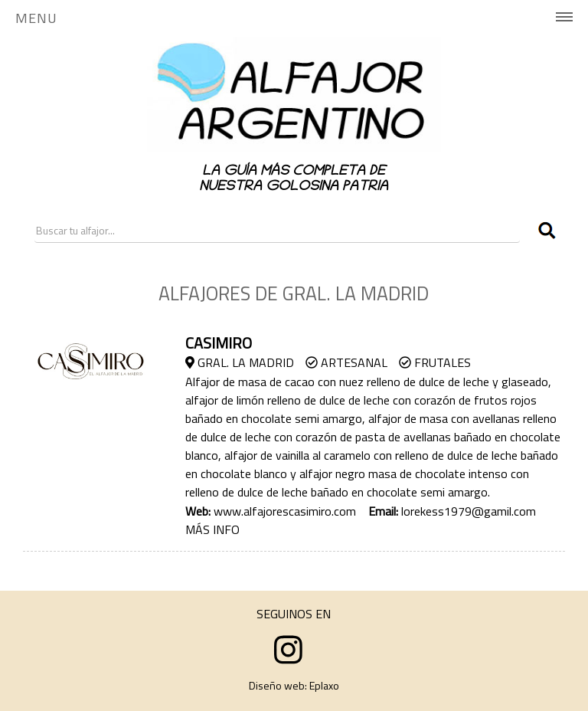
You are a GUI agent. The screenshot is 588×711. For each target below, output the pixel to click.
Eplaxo (324, 685)
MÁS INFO (212, 529)
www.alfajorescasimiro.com (285, 511)
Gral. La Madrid (240, 362)
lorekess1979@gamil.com (469, 511)
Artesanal (346, 362)
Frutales (435, 362)
